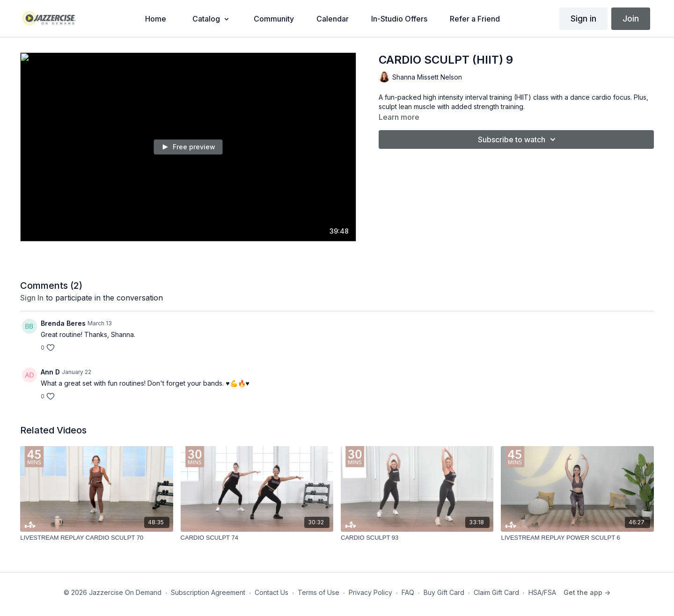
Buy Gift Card (444, 592)
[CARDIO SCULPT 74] (257, 538)
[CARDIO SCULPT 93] (417, 538)
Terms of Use (319, 592)
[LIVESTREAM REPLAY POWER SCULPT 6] (577, 538)
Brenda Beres (63, 323)
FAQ (408, 592)
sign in (32, 298)
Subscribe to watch (518, 139)
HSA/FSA (542, 592)
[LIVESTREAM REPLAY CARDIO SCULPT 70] (96, 538)
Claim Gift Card (496, 592)
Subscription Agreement (208, 592)
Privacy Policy (370, 592)
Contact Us (271, 592)
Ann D (50, 372)
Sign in (583, 18)
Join (631, 18)
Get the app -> (587, 592)
